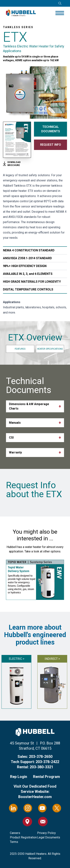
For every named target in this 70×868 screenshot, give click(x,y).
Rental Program (46, 777)
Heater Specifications (50, 349)
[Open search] (60, 3)
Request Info (51, 145)
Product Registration (23, 837)
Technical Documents (51, 129)
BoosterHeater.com (35, 797)
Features (20, 349)
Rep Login (19, 777)
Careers (15, 833)
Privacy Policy (46, 833)
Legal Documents (49, 837)
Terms (14, 842)
